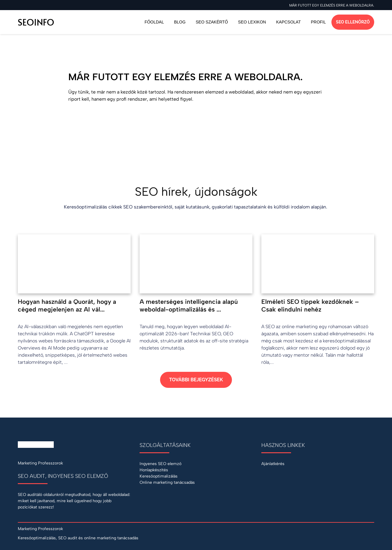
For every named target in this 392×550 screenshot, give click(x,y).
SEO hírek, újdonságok (196, 192)
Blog (180, 22)
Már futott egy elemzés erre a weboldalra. (332, 5)
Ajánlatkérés (273, 464)
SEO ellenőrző (353, 22)
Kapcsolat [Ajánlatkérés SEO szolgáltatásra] (289, 22)
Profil (318, 22)
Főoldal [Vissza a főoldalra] (154, 22)
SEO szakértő (212, 22)
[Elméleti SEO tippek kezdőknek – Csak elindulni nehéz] (318, 300)
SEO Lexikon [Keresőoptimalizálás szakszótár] (252, 22)
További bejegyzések (196, 380)
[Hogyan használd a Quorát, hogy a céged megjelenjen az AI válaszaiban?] (74, 300)
